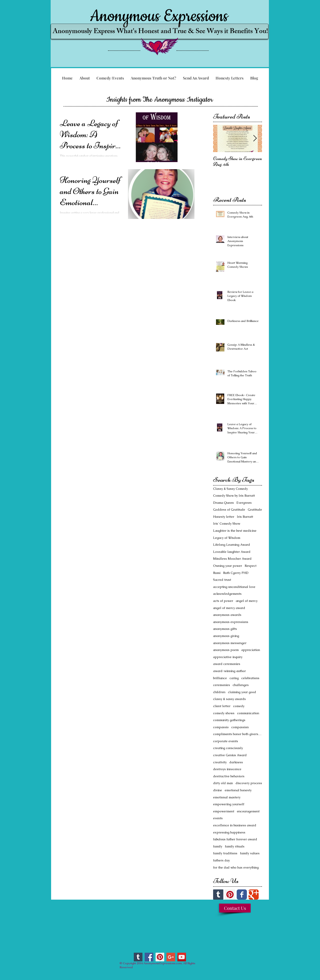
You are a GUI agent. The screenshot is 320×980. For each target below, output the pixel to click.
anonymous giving (226, 636)
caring (234, 678)
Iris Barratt (245, 517)
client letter (222, 706)
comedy (239, 706)
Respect (251, 566)
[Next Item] (255, 138)
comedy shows (224, 713)
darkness (236, 762)
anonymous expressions (231, 622)
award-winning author (229, 671)
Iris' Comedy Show (227, 524)
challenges (241, 685)
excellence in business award (235, 825)
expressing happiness (229, 832)
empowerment (224, 811)
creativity (220, 762)
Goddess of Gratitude (229, 510)
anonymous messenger (230, 643)
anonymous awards (227, 615)
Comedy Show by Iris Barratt (234, 496)
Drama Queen (223, 503)
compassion (240, 727)
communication (248, 713)
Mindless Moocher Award (232, 559)
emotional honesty (238, 790)
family (218, 846)
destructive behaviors (229, 776)
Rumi (217, 573)
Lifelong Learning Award (232, 545)
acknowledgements (227, 594)
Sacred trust (222, 580)
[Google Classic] (254, 895)
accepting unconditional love (234, 587)
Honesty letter (224, 517)
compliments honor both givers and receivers (238, 734)
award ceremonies (227, 664)
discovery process (249, 783)
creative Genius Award (230, 755)
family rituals (235, 846)
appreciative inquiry (228, 657)
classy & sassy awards (229, 699)
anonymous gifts (225, 629)
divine (218, 790)
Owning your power (228, 566)
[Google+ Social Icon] (171, 957)
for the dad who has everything (236, 867)
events (218, 818)
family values (250, 853)
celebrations (250, 678)
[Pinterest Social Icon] (230, 895)
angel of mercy (247, 601)
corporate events (226, 741)
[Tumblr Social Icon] (218, 895)
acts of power (223, 601)
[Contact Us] (235, 908)
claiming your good (242, 692)
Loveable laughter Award (232, 552)
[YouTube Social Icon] (182, 957)
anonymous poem (226, 650)
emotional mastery (227, 797)
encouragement (248, 811)
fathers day (221, 860)
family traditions (225, 853)
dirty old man (223, 783)
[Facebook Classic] (242, 895)
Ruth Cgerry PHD (236, 573)
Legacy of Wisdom (227, 538)
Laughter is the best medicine (235, 531)
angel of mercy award (229, 608)
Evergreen (244, 503)
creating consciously (228, 748)
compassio (221, 727)
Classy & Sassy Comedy (230, 489)
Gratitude (255, 510)
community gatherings (229, 720)
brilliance (220, 678)
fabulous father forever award (235, 839)
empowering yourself (229, 804)
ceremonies (222, 685)
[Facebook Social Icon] (149, 957)
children (219, 692)
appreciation (251, 650)
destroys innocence (227, 769)
